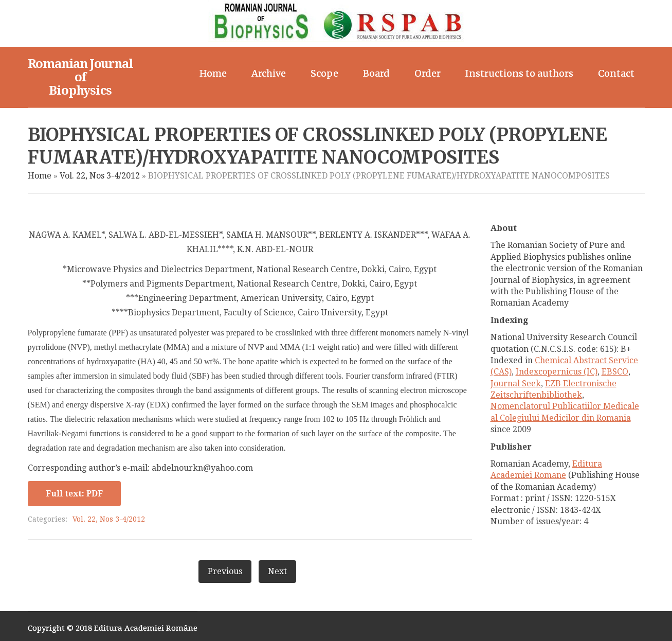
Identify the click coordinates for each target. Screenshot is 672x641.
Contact (616, 73)
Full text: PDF (74, 494)
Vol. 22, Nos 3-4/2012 (100, 176)
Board (376, 73)
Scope (324, 73)
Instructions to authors (519, 73)
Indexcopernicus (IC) (557, 372)
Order (428, 73)
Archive (269, 73)
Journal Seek (516, 384)
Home (213, 73)
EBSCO (615, 372)
